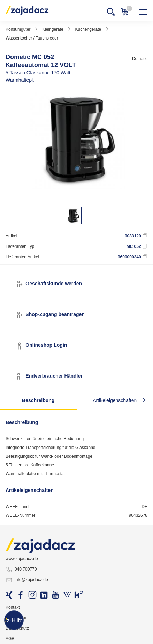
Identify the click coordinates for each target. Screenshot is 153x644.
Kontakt (13, 607)
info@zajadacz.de (27, 580)
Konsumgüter (18, 29)
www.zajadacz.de (22, 559)
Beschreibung (38, 400)
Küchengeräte (88, 29)
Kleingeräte (53, 29)
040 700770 (21, 570)
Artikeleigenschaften (115, 400)
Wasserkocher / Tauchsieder (32, 38)
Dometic (140, 59)
